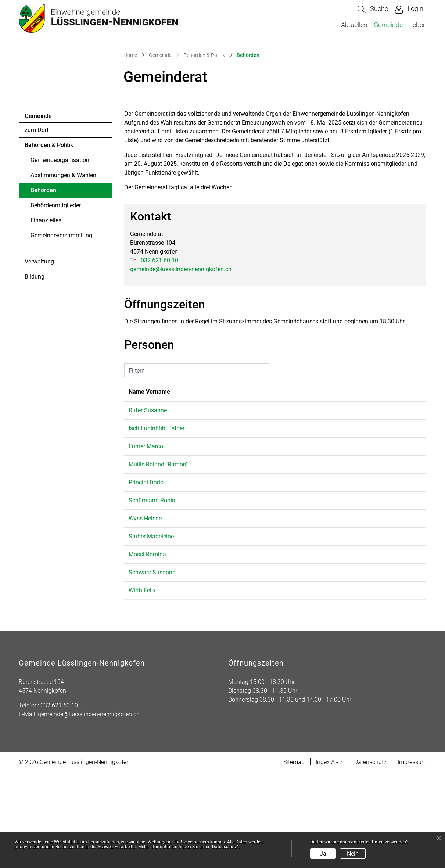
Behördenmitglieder (56, 301)
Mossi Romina (147, 650)
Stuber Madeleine (151, 632)
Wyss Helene (145, 614)
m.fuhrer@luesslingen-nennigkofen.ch (335, 542)
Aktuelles (354, 25)
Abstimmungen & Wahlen (63, 271)
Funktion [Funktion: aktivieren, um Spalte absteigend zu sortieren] (221, 487)
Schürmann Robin (152, 596)
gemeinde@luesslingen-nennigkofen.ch (181, 364)
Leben (418, 25)
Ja (323, 853)
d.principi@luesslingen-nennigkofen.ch (336, 578)
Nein (353, 853)
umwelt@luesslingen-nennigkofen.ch (334, 524)
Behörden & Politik (49, 241)
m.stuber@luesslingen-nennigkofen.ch (336, 632)
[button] (373, 9)
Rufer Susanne (148, 506)
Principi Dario (146, 578)
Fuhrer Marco (146, 542)
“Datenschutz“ (225, 847)
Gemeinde (388, 25)
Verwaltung (39, 357)
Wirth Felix (142, 686)
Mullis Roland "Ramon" (158, 560)
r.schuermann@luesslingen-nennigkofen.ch (342, 596)
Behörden (51, 288)
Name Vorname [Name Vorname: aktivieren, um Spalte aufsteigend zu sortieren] (149, 487)
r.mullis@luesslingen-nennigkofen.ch (334, 560)
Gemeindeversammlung (61, 331)
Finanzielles (46, 316)
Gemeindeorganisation (60, 256)
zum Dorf (37, 225)
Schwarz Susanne (152, 668)
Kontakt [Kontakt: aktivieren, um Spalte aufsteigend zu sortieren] (297, 487)
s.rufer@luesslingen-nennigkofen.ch (333, 506)
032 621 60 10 (159, 356)
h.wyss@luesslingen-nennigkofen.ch (333, 614)
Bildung (35, 372)
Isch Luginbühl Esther (157, 524)
